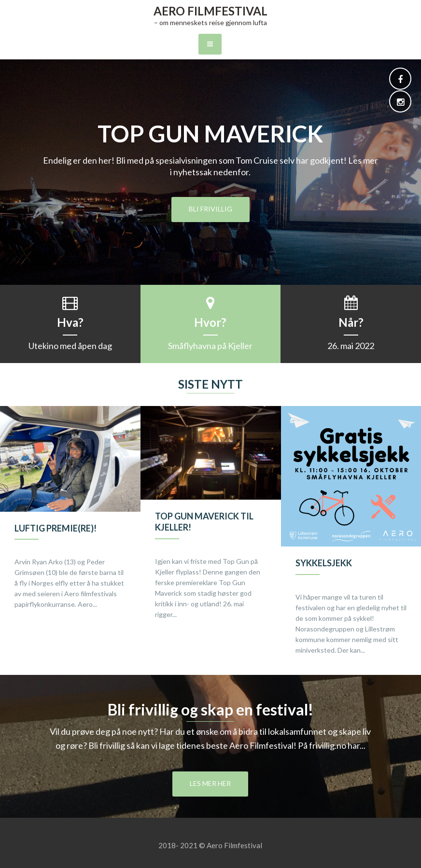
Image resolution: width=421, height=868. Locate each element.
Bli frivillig (210, 209)
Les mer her (210, 783)
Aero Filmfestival (210, 11)
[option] (70, 518)
